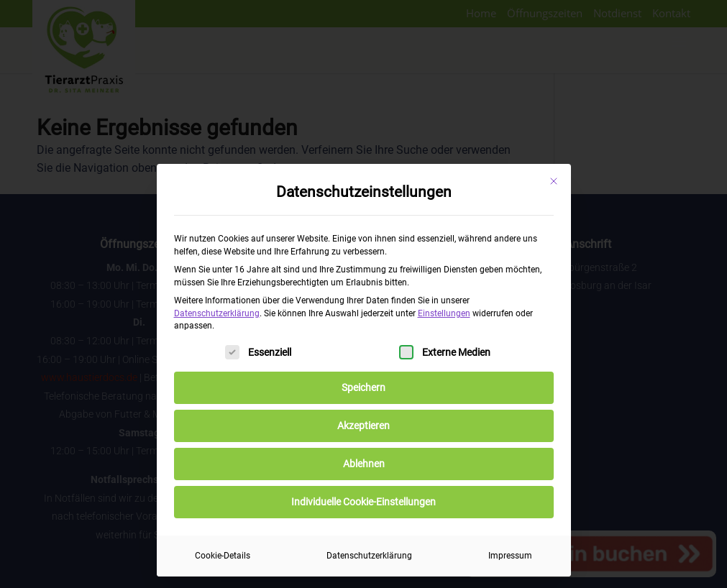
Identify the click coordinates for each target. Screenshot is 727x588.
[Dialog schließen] (554, 181)
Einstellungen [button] (444, 313)
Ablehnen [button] (364, 464)
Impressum (510, 556)
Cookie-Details (223, 556)
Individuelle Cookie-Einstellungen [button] (363, 502)
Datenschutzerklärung (217, 313)
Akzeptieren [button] (363, 426)
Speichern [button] (363, 387)
